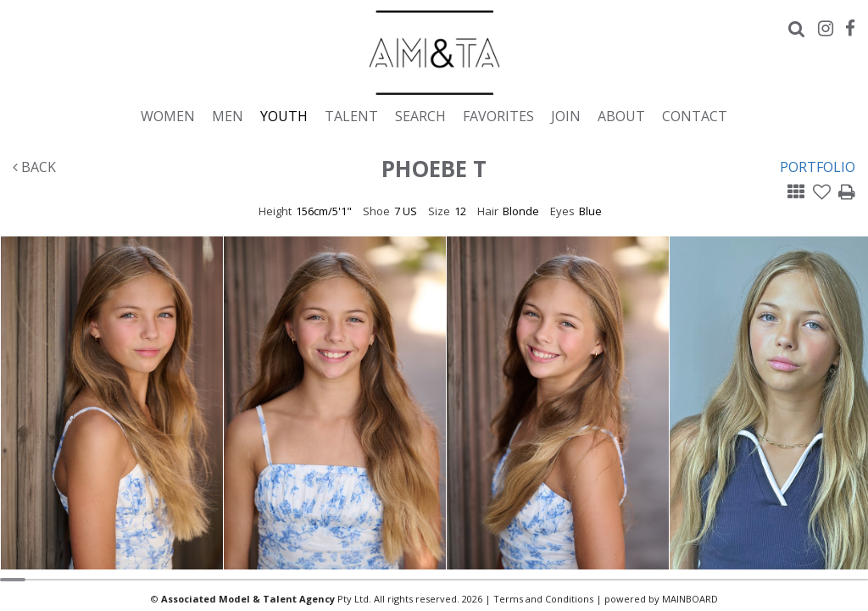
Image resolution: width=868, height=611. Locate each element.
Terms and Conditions (543, 599)
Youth (284, 116)
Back (34, 167)
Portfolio (818, 167)
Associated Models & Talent (434, 53)
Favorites (498, 116)
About (621, 116)
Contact (695, 116)
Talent (351, 116)
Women (168, 116)
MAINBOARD (690, 599)
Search (420, 116)
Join (566, 116)
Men (228, 116)
